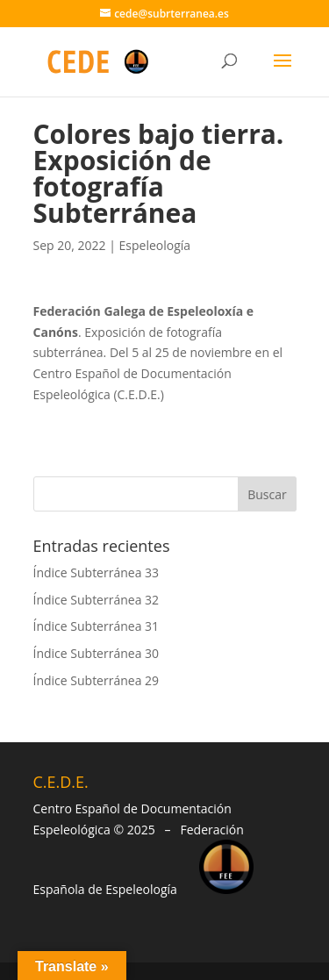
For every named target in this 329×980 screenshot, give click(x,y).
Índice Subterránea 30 (97, 653)
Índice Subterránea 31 (97, 626)
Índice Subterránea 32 (97, 600)
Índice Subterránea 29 (97, 680)
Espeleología (155, 245)
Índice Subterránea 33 (97, 572)
